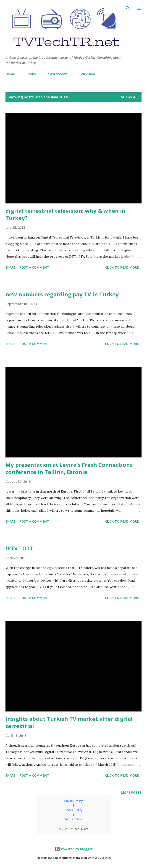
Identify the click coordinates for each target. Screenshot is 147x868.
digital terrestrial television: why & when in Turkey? (66, 214)
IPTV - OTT (19, 548)
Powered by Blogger (73, 849)
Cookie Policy (74, 810)
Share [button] (10, 267)
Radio (31, 74)
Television (87, 74)
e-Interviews (57, 74)
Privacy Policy (74, 801)
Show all (130, 97)
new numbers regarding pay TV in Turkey (62, 294)
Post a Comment (34, 267)
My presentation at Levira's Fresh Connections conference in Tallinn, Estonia (69, 468)
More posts (131, 792)
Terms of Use (74, 819)
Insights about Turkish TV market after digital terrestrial (69, 722)
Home (10, 74)
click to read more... (123, 267)
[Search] (128, 8)
